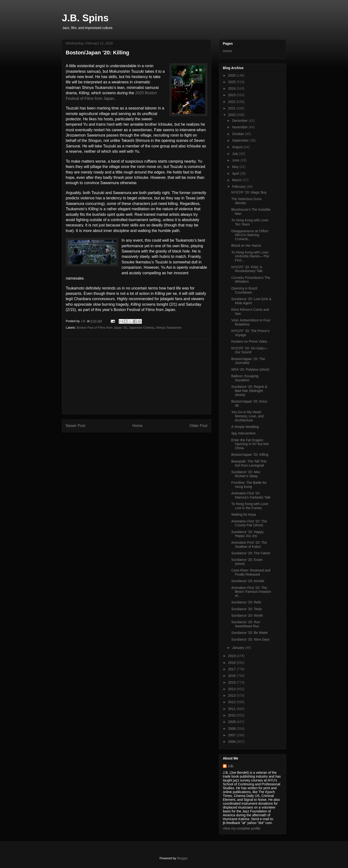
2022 (232, 102)
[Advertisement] (137, 377)
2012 (232, 702)
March (237, 180)
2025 (232, 82)
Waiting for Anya (243, 514)
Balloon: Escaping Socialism (245, 378)
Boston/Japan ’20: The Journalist (248, 361)
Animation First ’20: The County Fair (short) (249, 523)
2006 (232, 742)
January (239, 648)
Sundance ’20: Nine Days (250, 639)
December (240, 121)
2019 (232, 656)
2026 (232, 75)
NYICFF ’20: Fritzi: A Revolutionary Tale (247, 269)
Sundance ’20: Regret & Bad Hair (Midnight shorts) (249, 391)
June (236, 160)
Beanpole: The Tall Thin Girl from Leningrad (249, 463)
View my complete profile (242, 828)
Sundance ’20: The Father (251, 553)
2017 (232, 669)
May (236, 167)
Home (138, 426)
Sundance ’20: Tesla (246, 609)
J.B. (231, 766)
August (238, 147)
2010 (232, 715)
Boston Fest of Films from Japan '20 (102, 328)
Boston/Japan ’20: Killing (250, 455)
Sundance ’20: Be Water (250, 633)
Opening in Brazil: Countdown (245, 290)
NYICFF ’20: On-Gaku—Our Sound (250, 350)
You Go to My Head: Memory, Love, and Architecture (247, 416)
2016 (232, 676)
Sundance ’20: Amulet (248, 581)
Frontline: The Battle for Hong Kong (249, 485)
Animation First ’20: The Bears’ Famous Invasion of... (251, 592)
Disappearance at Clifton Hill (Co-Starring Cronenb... (250, 235)
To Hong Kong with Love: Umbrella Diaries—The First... (250, 256)
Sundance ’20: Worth (247, 615)
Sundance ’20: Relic (246, 602)
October (239, 134)
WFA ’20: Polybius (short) (250, 369)
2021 (232, 108)
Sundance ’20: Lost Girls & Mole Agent (251, 301)
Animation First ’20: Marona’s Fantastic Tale (251, 495)
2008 (232, 729)
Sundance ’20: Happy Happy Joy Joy (247, 534)
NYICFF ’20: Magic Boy (249, 192)
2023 (232, 95)
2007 (232, 735)
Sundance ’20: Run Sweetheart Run (246, 624)
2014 (232, 689)
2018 (232, 663)
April (236, 174)
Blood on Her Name (246, 246)
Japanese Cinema (141, 328)
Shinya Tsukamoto (169, 328)
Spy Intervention (243, 433)
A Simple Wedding (245, 427)
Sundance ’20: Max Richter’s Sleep (246, 474)
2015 (232, 682)
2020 (232, 115)
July (236, 154)
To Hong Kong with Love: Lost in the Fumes (250, 506)
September (241, 140)
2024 (232, 88)
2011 (232, 709)
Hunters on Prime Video (249, 341)
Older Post (198, 426)
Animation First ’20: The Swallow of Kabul (249, 545)
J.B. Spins (85, 18)
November (240, 127)
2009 (232, 722)
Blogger (182, 858)
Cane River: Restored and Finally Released (251, 572)
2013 (232, 695)
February (239, 187)
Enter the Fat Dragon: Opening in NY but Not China (250, 444)
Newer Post (76, 426)
